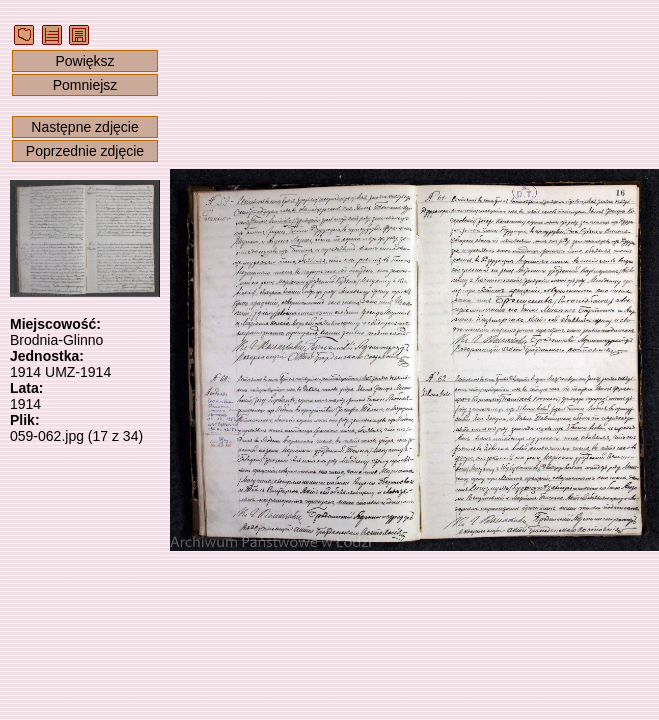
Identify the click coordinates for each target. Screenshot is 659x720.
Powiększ (84, 61)
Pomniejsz (85, 85)
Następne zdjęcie (84, 127)
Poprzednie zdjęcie (85, 151)
